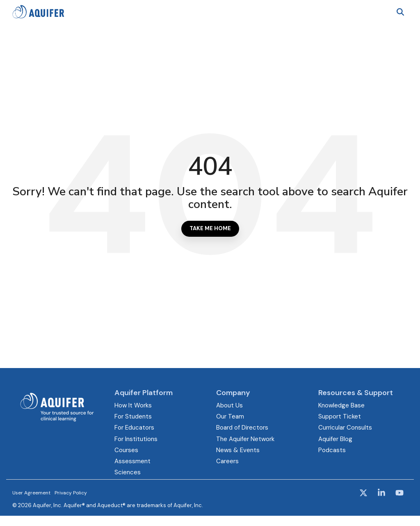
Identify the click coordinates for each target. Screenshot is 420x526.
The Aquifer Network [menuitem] (245, 439)
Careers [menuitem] (227, 461)
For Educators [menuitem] (134, 428)
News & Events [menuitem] (238, 450)
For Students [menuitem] (133, 416)
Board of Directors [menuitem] (242, 428)
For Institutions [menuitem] (136, 439)
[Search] (400, 12)
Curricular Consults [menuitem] (345, 428)
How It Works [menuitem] (133, 405)
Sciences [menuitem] (128, 472)
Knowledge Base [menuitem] (341, 405)
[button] (364, 494)
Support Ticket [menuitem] (340, 416)
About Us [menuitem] (229, 405)
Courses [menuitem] (126, 450)
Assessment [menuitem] (132, 461)
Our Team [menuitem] (230, 416)
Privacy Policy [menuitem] (71, 493)
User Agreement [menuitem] (31, 493)
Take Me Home (210, 228)
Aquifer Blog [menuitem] (335, 439)
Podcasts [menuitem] (332, 450)
